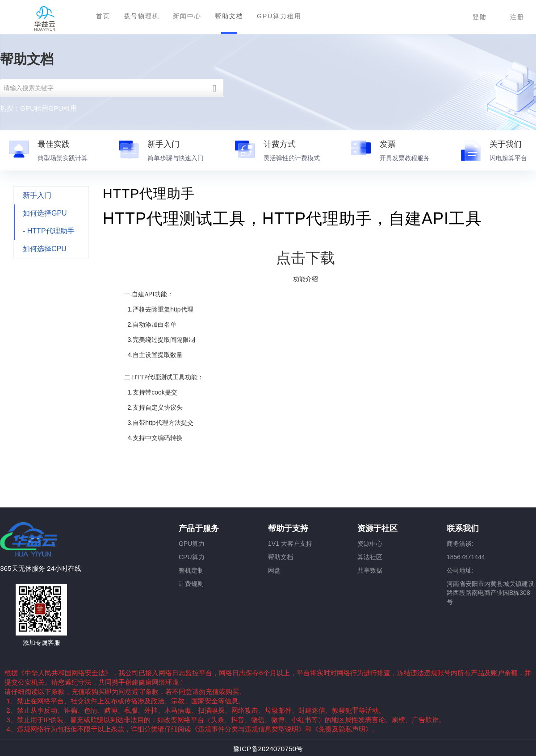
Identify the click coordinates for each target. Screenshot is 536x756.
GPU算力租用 (279, 16)
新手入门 (37, 195)
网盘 (274, 570)
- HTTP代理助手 (49, 231)
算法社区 (370, 557)
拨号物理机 (142, 16)
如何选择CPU (45, 249)
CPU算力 (192, 557)
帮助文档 (229, 16)
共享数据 (370, 570)
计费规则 (191, 584)
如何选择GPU (45, 213)
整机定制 (191, 570)
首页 (103, 16)
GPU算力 (192, 544)
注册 (517, 17)
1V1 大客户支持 (290, 544)
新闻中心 (187, 16)
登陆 (480, 17)
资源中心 (370, 544)
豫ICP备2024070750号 (268, 749)
